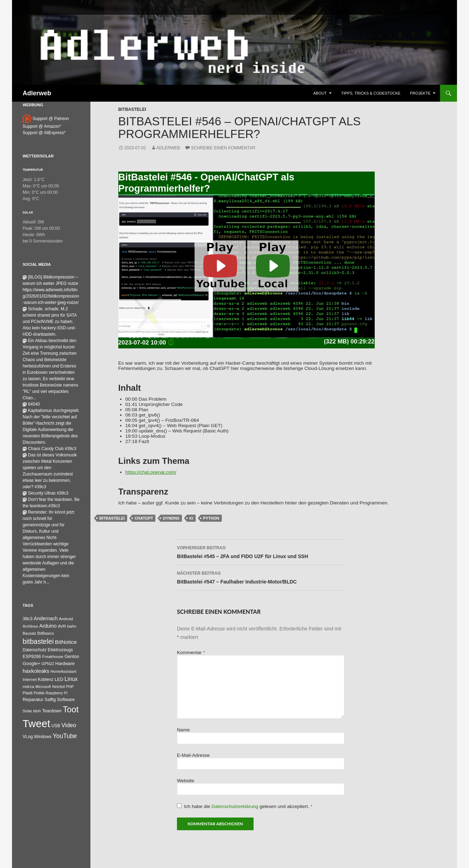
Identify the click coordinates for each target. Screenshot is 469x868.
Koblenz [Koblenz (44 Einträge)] (46, 680)
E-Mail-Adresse (193, 755)
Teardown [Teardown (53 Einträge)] (52, 711)
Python (211, 518)
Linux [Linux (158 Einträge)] (71, 679)
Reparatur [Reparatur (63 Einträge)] (33, 699)
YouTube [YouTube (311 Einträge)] (65, 736)
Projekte (420, 93)
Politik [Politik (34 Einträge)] (39, 693)
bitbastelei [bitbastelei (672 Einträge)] (38, 641)
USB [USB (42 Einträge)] (56, 726)
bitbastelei (112, 518)
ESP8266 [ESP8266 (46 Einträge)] (32, 657)
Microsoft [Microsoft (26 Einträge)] (43, 687)
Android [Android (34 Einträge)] (66, 619)
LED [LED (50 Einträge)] (59, 680)
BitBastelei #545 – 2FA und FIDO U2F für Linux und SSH (261, 551)
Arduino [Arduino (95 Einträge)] (48, 626)
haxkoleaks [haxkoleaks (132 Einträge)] (36, 671)
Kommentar (191, 653)
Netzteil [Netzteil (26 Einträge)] (58, 687)
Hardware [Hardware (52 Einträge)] (65, 664)
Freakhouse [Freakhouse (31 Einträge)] (53, 657)
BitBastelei (132, 109)
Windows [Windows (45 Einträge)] (43, 737)
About (320, 93)
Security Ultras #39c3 (45, 493)
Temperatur (33, 170)
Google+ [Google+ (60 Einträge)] (31, 663)
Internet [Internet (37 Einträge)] (30, 679)
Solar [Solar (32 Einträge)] (27, 711)
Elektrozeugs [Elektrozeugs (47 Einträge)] (60, 650)
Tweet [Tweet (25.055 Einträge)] (36, 723)
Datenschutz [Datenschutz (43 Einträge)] (35, 650)
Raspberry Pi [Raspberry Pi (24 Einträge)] (57, 693)
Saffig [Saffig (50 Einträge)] (50, 700)
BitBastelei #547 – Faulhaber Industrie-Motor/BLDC (261, 577)
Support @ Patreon (46, 119)
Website (186, 781)
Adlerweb (37, 93)
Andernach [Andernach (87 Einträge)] (46, 618)
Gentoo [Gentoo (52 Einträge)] (72, 657)
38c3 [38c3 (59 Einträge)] (28, 619)
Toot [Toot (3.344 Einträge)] (71, 709)
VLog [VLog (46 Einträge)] (28, 737)
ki (191, 518)
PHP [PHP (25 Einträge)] (70, 687)
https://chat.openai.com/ (151, 472)
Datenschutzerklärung (236, 806)
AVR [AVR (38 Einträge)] (62, 626)
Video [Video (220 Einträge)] (69, 725)
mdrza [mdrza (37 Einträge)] (28, 686)
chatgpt (144, 518)
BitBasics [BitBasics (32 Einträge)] (46, 633)
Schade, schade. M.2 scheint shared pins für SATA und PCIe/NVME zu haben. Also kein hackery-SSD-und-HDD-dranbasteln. (50, 322)
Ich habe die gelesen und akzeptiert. (245, 806)
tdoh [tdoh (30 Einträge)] (37, 711)
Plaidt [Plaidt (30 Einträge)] (28, 693)
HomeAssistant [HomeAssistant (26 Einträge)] (63, 671)
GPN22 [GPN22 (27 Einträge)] (48, 664)
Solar (28, 212)
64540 (31, 404)
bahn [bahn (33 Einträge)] (72, 626)
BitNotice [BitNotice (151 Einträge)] (66, 642)
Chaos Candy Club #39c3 (49, 449)
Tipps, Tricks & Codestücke (371, 93)
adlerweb (168, 148)
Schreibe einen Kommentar (223, 148)
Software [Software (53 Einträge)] (66, 699)
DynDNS (171, 518)
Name (183, 730)
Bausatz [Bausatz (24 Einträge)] (29, 633)
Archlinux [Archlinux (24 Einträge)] (30, 626)
